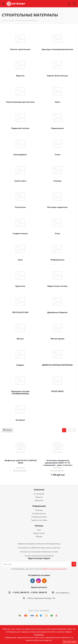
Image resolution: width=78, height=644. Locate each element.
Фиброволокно (57, 260)
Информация (39, 506)
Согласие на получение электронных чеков (39, 552)
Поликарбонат (20, 155)
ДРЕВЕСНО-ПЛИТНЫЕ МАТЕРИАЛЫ (57, 365)
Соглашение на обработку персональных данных (39, 548)
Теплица (57, 181)
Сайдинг (20, 365)
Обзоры (39, 536)
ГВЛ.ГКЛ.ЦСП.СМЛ (20, 312)
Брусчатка (20, 286)
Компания (39, 490)
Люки (57, 102)
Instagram (38, 581)
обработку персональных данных (54, 569)
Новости (39, 497)
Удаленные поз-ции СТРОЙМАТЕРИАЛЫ (20, 392)
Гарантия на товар (39, 520)
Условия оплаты (39, 513)
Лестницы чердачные (57, 207)
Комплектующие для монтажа (20, 102)
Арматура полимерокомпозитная (57, 49)
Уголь (57, 233)
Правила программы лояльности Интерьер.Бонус (39, 544)
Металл (20, 339)
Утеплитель (20, 207)
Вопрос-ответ (39, 533)
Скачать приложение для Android (39, 556)
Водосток (20, 76)
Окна (20, 260)
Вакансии (39, 500)
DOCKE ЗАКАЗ (57, 391)
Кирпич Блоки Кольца (57, 76)
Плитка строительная (20, 49)
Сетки (57, 155)
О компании (39, 494)
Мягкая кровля (57, 339)
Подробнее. (39, 635)
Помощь (39, 510)
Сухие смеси (20, 181)
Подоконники (57, 128)
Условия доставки (39, 517)
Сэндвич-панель (20, 233)
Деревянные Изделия (57, 312)
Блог (39, 530)
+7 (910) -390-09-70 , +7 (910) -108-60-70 (30, 592)
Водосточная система (57, 286)
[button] (70, 642)
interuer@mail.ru (63, 593)
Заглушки (20, 420)
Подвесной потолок (20, 128)
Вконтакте (33, 581)
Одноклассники (44, 581)
